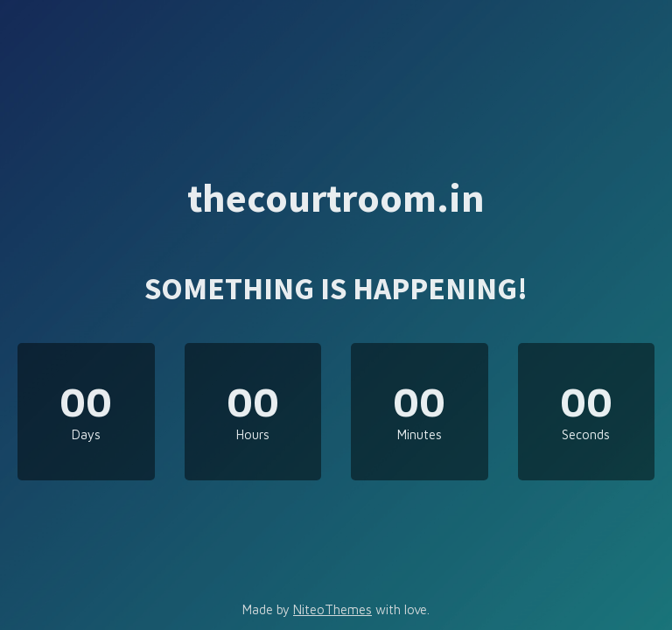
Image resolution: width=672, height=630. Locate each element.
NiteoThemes (332, 609)
